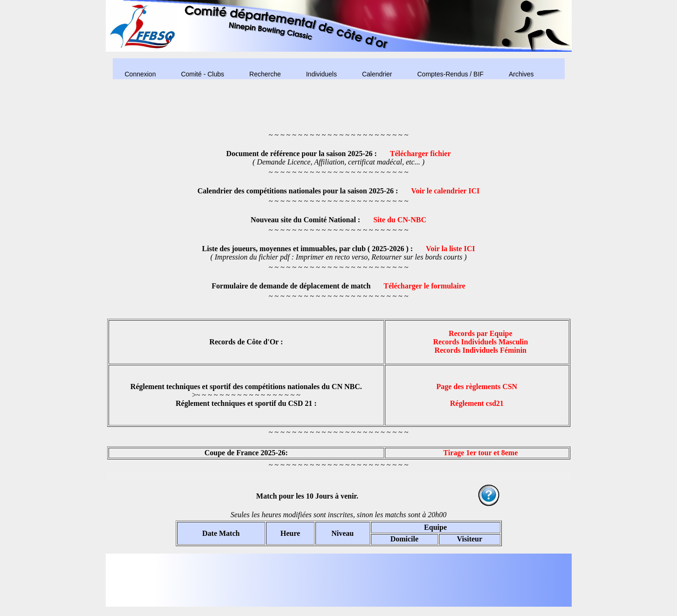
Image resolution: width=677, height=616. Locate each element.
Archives (521, 74)
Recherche (265, 74)
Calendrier (377, 74)
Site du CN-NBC (400, 220)
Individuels (321, 74)
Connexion (140, 74)
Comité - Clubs (202, 74)
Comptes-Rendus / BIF (450, 74)
